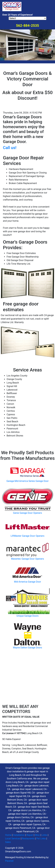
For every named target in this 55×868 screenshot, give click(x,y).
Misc (37, 835)
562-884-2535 (27, 26)
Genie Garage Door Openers (27, 513)
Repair (30, 835)
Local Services (13, 839)
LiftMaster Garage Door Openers (28, 536)
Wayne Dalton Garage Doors (27, 648)
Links (44, 835)
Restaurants (28, 839)
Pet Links (41, 839)
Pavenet (9, 861)
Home (8, 835)
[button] (4, 45)
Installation (19, 835)
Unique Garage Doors (27, 616)
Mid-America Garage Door (28, 582)
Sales (8, 842)
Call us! (10, 148)
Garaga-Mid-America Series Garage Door (27, 481)
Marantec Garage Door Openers (28, 559)
